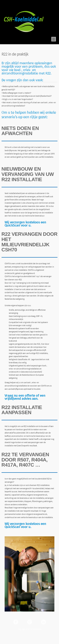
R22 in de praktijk (15, 55)
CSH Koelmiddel (10, 6)
